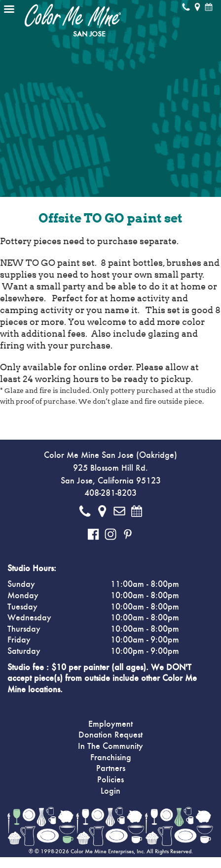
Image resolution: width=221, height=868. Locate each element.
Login (110, 791)
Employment (110, 724)
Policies (110, 780)
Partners (111, 769)
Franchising (111, 758)
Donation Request (110, 735)
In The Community (110, 746)
